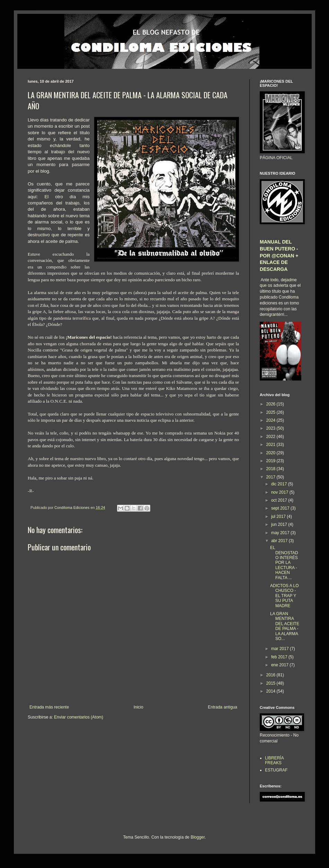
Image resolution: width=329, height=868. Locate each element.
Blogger (198, 837)
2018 (272, 469)
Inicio (139, 707)
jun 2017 (280, 524)
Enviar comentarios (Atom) (79, 717)
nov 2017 (280, 492)
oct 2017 (280, 500)
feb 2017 (280, 657)
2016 (272, 675)
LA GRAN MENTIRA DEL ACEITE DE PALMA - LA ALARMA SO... (285, 626)
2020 (272, 453)
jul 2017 (279, 517)
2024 (272, 420)
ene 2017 (280, 665)
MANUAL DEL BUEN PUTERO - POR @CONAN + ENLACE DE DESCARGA (279, 255)
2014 (272, 691)
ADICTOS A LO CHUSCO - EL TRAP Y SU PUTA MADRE (284, 596)
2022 (272, 437)
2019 (272, 461)
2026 (272, 404)
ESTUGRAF (276, 770)
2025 (272, 412)
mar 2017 (281, 649)
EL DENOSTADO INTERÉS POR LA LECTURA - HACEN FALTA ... (284, 563)
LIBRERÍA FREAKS (274, 760)
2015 (272, 683)
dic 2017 (280, 484)
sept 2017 (281, 508)
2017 (272, 477)
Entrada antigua (223, 707)
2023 (272, 428)
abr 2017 (280, 541)
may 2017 (281, 533)
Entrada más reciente (49, 707)
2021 (272, 445)
